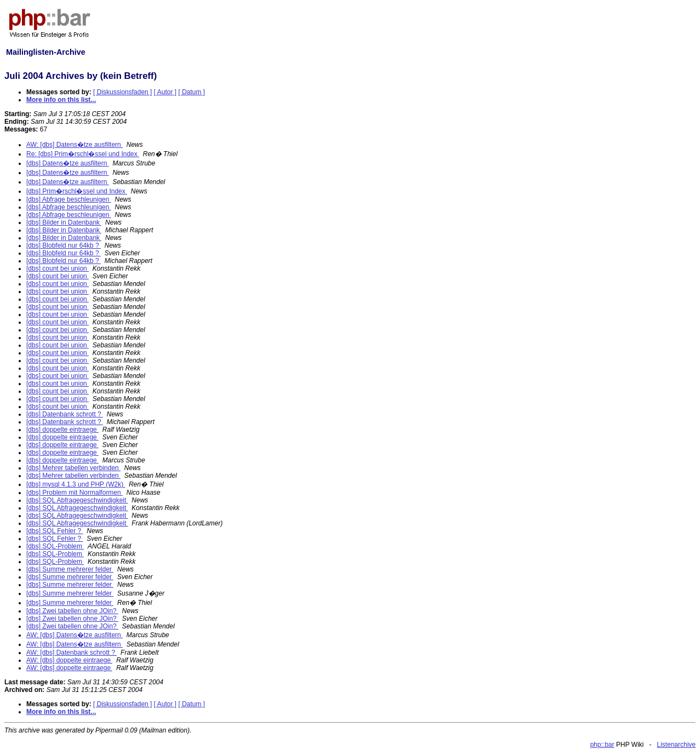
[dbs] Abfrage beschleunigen (69, 199)
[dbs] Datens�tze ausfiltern (68, 163)
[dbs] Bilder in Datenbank (64, 222)
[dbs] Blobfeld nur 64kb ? (64, 245)
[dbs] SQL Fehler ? (55, 531)
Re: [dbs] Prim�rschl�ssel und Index (83, 154)
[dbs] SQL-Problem (55, 546)
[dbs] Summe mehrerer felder (70, 569)
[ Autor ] (165, 92)
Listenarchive (676, 745)
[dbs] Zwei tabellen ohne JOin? (72, 611)
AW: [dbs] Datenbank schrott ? (71, 653)
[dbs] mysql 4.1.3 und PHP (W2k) (76, 484)
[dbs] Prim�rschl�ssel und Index (77, 191)
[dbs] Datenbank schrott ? (65, 414)
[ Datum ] (192, 92)
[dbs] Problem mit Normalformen (74, 493)
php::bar (602, 745)
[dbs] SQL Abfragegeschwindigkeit (77, 500)
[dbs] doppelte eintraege (62, 430)
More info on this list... (61, 100)
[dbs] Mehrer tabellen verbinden (73, 468)
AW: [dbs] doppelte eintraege (69, 660)
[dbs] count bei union (58, 268)
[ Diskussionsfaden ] (122, 92)
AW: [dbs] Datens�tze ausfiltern (74, 145)
